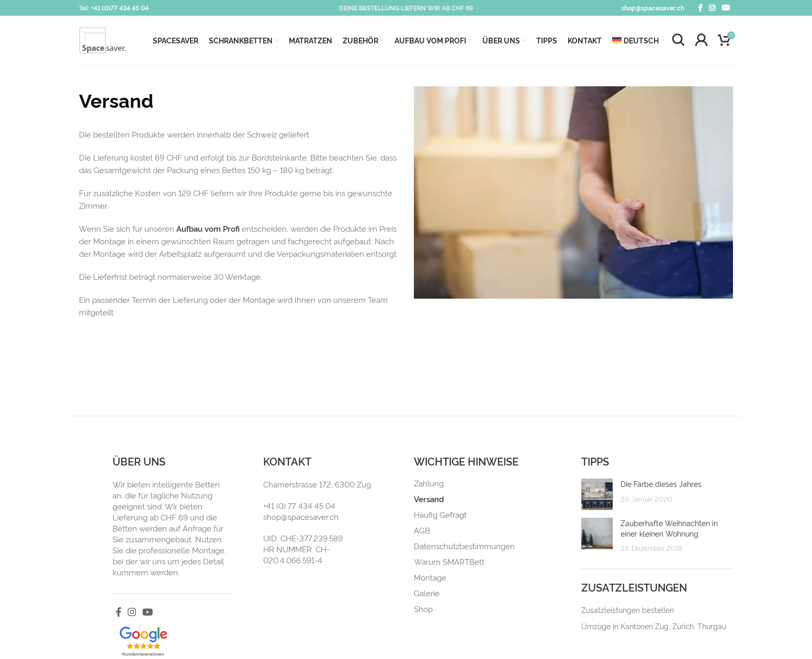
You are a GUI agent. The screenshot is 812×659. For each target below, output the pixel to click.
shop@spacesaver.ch (653, 8)
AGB (422, 530)
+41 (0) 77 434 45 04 (299, 505)
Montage (430, 577)
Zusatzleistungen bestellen (628, 610)
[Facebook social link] (700, 8)
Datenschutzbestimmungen (464, 546)
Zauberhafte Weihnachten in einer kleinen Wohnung (669, 528)
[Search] (678, 40)
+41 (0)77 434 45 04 (120, 8)
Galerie (427, 593)
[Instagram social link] (712, 8)
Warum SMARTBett (449, 562)
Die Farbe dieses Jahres (661, 484)
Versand (429, 499)
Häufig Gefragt (440, 515)
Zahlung (429, 483)
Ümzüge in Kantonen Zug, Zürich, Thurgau (654, 626)
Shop (423, 609)
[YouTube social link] (726, 8)
